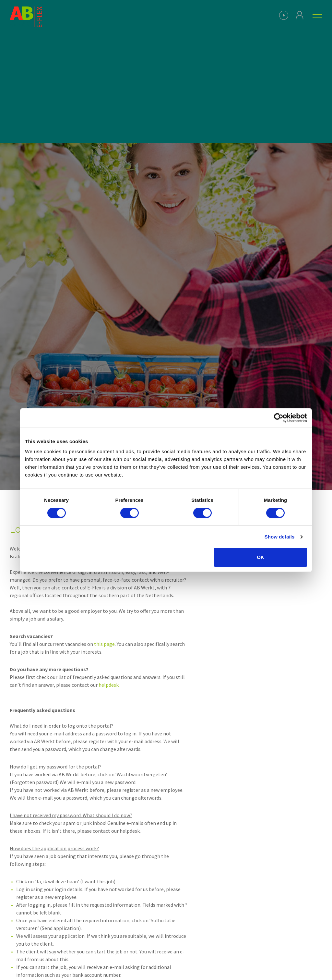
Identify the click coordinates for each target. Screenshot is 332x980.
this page (104, 644)
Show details (280, 537)
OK (261, 557)
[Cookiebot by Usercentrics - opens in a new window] (279, 418)
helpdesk (109, 685)
